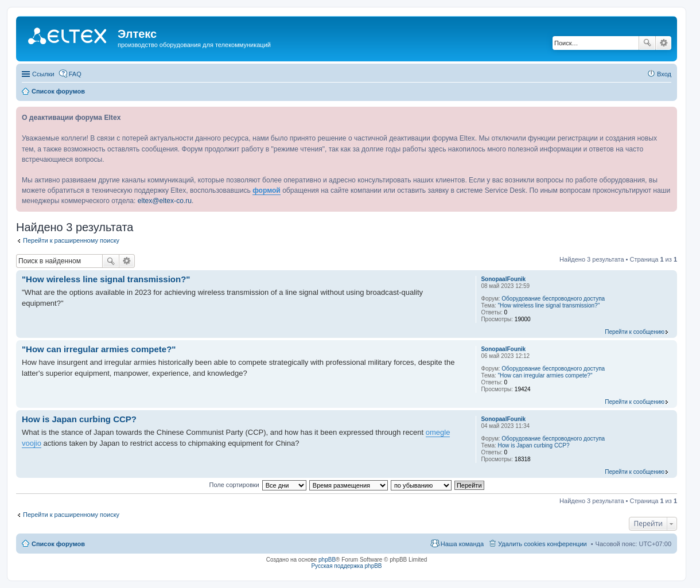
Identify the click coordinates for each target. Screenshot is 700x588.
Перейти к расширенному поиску (71, 240)
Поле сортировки (234, 485)
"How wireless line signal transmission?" (549, 305)
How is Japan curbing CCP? (534, 445)
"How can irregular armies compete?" (545, 375)
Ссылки (43, 74)
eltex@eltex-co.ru (165, 201)
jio (38, 443)
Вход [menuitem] (664, 74)
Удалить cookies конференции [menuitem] (542, 544)
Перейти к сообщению (635, 332)
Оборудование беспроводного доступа (553, 299)
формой (267, 190)
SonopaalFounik (503, 279)
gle (445, 432)
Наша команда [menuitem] (462, 544)
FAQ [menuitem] (75, 74)
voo (28, 443)
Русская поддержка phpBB (346, 566)
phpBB (327, 560)
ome (433, 432)
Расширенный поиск (664, 43)
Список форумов (58, 544)
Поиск (647, 43)
